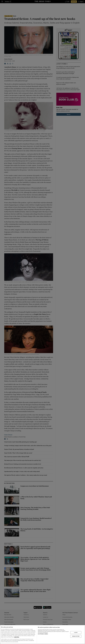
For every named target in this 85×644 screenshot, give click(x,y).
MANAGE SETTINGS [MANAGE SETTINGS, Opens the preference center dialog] (76, 636)
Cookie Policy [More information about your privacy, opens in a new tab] (17, 637)
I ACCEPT (76, 632)
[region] (42, 634)
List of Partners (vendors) (43, 634)
